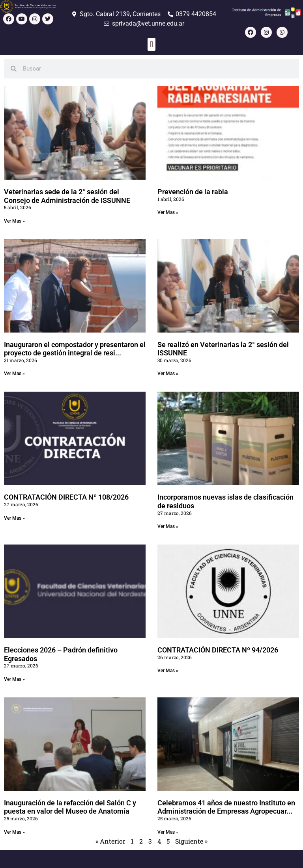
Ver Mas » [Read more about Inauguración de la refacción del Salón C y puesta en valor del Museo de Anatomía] (14, 832)
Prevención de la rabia (193, 192)
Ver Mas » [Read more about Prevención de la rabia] (168, 212)
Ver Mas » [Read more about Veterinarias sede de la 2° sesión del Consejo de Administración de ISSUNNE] (14, 221)
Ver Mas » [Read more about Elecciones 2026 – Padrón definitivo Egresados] (14, 679)
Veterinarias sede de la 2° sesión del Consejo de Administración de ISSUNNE (67, 196)
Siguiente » (191, 841)
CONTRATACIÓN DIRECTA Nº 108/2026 (66, 497)
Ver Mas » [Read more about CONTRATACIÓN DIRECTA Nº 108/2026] (14, 518)
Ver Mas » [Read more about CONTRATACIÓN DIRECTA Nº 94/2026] (168, 671)
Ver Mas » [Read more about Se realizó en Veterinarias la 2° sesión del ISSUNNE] (168, 374)
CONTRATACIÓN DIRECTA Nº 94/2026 (218, 650)
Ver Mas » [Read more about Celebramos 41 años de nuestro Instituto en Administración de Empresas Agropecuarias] (168, 832)
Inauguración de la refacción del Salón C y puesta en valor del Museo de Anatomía (70, 807)
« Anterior (110, 841)
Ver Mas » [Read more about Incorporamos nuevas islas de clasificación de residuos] (168, 526)
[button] (151, 44)
